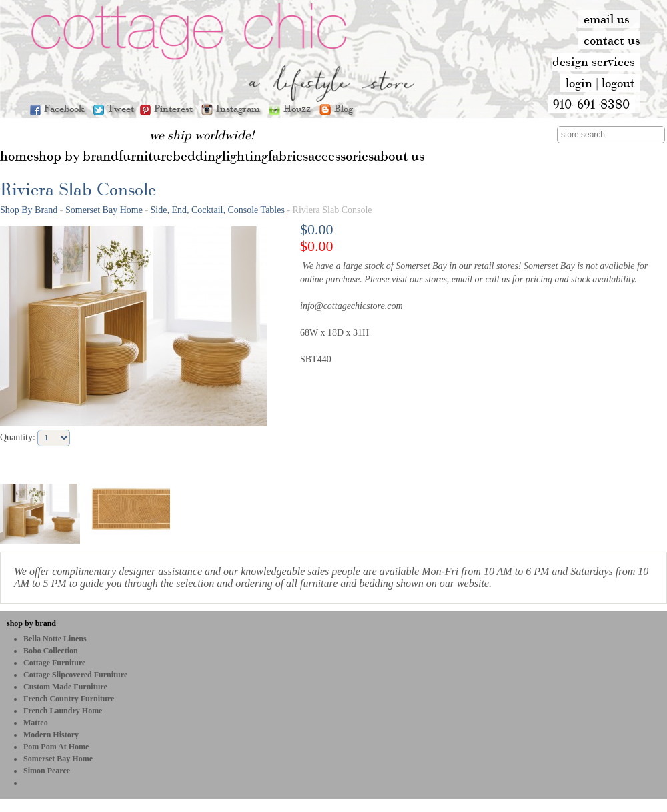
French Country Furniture (69, 699)
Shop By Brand (29, 210)
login (579, 83)
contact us (612, 40)
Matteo (36, 723)
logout (618, 83)
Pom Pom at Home (56, 747)
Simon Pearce (47, 771)
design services (594, 61)
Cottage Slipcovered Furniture (75, 675)
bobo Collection (51, 651)
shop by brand (31, 623)
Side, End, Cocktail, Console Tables (218, 210)
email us (607, 19)
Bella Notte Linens (55, 639)
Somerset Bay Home (104, 210)
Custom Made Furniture (65, 687)
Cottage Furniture (54, 663)
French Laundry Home (63, 711)
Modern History (51, 735)
